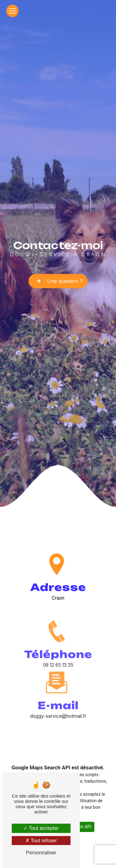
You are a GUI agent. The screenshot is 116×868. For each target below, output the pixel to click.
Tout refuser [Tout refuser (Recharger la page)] (41, 841)
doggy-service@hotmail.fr (58, 692)
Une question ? (58, 281)
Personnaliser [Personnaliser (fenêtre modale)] (41, 853)
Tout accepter (41, 828)
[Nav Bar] (12, 11)
